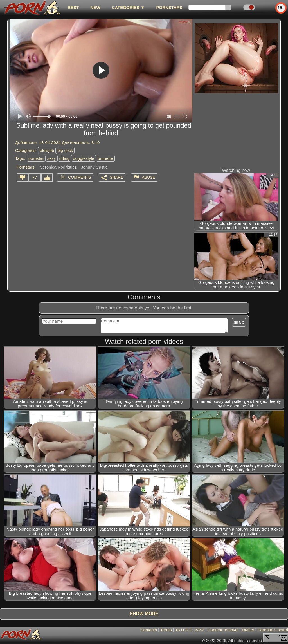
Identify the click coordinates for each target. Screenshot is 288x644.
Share (116, 177)
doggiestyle (84, 158)
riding (65, 158)
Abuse (149, 177)
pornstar (36, 158)
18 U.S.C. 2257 (190, 630)
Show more (144, 614)
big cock (65, 150)
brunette (105, 158)
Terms (166, 630)
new (95, 7)
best (73, 7)
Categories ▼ (128, 7)
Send (239, 322)
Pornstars (169, 7)
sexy (52, 158)
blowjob (47, 150)
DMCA (248, 630)
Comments (80, 177)
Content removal (223, 630)
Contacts (149, 630)
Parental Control (273, 630)
